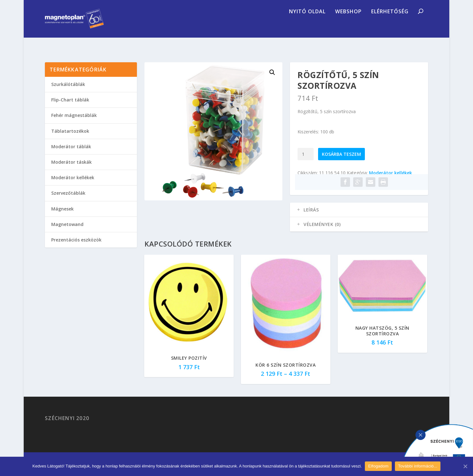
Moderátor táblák (71, 156)
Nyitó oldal (307, 27)
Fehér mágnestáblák (74, 124)
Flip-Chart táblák (70, 109)
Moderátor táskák (71, 171)
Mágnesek (62, 218)
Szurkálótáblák (68, 93)
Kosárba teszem (341, 163)
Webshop (348, 27)
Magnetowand (67, 233)
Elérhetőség (390, 27)
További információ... (418, 466)
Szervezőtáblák (68, 202)
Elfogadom (378, 466)
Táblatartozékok (70, 140)
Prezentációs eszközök (76, 249)
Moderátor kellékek (390, 182)
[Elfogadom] (465, 466)
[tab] (359, 219)
